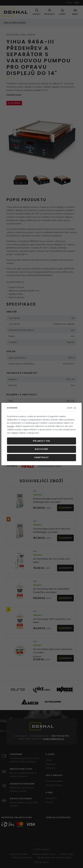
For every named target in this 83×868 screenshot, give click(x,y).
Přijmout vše (41, 441)
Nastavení (41, 449)
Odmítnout (41, 457)
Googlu (10, 426)
